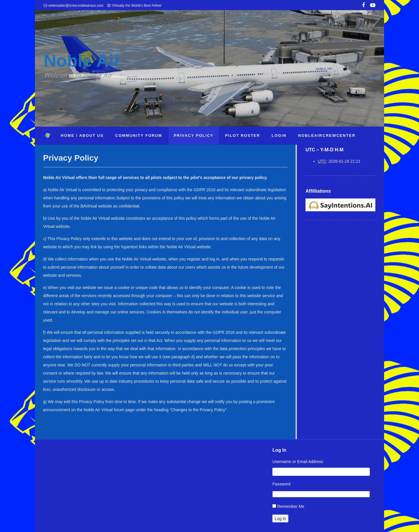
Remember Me (291, 506)
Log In (280, 519)
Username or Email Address (298, 462)
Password (281, 484)
